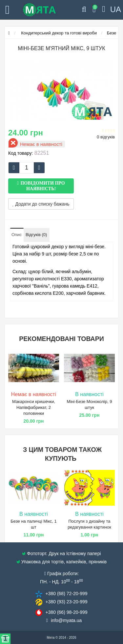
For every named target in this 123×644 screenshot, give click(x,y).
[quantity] (27, 168)
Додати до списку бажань (41, 204)
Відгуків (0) (36, 235)
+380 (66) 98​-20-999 (66, 612)
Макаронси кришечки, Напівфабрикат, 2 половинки (34, 407)
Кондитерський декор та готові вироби (58, 33)
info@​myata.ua (66, 620)
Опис (17, 235)
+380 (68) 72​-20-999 (66, 594)
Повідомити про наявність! (42, 186)
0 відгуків (106, 137)
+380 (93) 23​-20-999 (66, 602)
